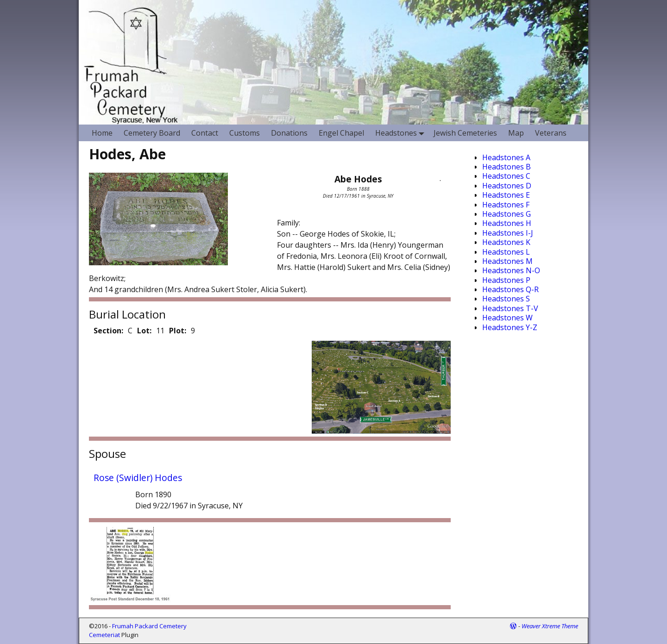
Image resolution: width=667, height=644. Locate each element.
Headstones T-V (510, 308)
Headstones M (507, 261)
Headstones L (506, 252)
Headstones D (507, 186)
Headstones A (506, 157)
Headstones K (506, 242)
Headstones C (506, 176)
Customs (245, 133)
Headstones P (506, 280)
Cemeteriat (104, 635)
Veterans (551, 133)
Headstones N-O (511, 270)
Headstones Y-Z (510, 327)
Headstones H (507, 223)
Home (102, 133)
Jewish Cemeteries (465, 133)
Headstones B (507, 167)
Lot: (144, 331)
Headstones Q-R (510, 289)
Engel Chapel (341, 133)
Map (516, 133)
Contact (205, 133)
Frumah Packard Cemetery (149, 626)
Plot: (178, 331)
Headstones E (506, 195)
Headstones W (507, 318)
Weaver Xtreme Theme (550, 626)
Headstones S (506, 299)
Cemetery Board (152, 133)
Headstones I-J (508, 233)
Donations (289, 133)
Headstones (402, 133)
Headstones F (506, 205)
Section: (108, 331)
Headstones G (507, 214)
